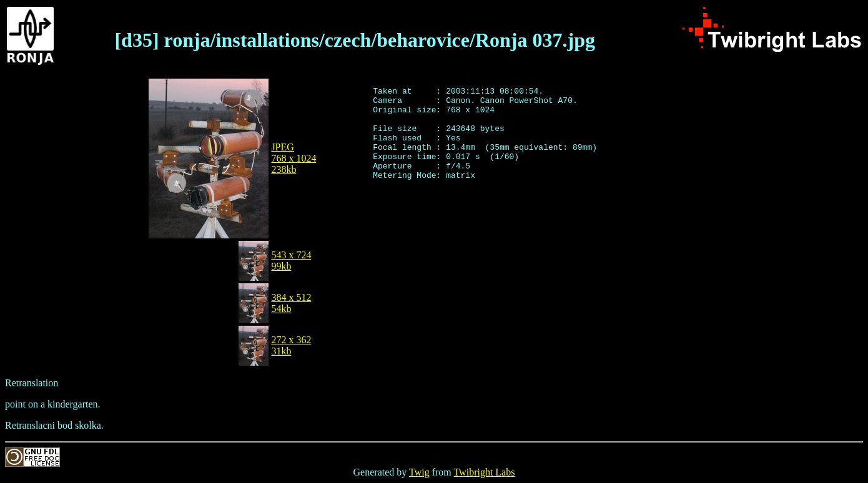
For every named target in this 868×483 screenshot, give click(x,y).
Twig (419, 472)
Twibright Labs (484, 472)
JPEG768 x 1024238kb (293, 158)
